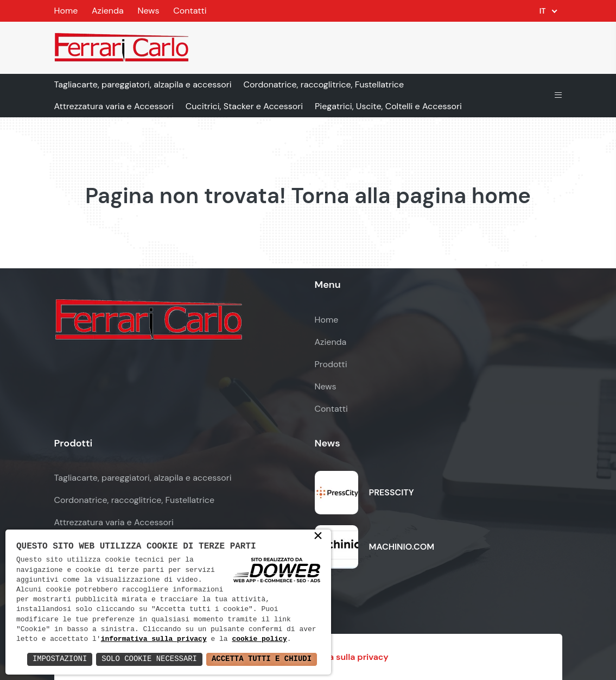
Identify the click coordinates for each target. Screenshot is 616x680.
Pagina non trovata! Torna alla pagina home (308, 196)
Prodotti (331, 364)
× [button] (318, 537)
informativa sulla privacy (154, 639)
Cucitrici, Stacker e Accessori (244, 106)
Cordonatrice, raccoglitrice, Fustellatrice (324, 84)
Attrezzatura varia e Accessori (114, 106)
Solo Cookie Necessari (149, 659)
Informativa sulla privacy (337, 657)
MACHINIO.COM (402, 547)
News (149, 11)
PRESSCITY (392, 492)
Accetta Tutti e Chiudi (261, 659)
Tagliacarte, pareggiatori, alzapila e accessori (143, 84)
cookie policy (260, 639)
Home (66, 11)
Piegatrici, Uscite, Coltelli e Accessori (388, 106)
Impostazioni (59, 659)
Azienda (108, 11)
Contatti (190, 11)
